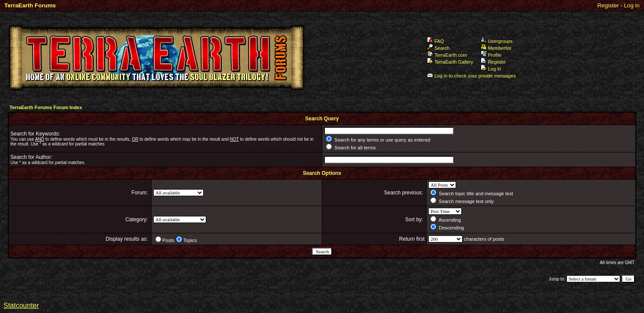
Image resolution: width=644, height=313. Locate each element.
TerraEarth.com (447, 55)
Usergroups (497, 41)
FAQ (435, 41)
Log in (632, 5)
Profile (491, 55)
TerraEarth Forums (30, 5)
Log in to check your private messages (471, 76)
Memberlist (496, 48)
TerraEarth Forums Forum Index (46, 107)
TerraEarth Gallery (450, 62)
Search (438, 48)
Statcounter (21, 305)
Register (608, 5)
